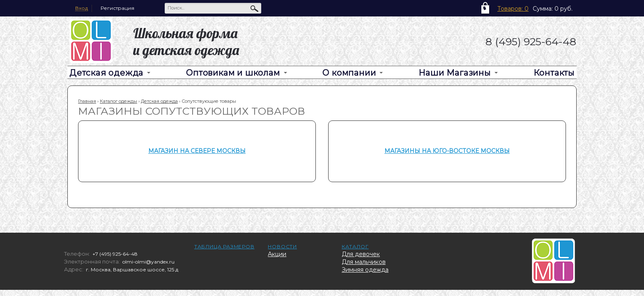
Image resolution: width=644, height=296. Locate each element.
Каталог (355, 246)
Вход (82, 8)
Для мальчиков (364, 262)
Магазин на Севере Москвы (197, 151)
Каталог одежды (118, 101)
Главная (87, 101)
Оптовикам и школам (233, 73)
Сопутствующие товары (209, 101)
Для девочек (361, 254)
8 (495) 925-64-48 (531, 42)
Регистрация (117, 8)
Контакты (554, 73)
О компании (349, 73)
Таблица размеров (224, 246)
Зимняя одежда (365, 270)
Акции (277, 254)
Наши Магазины (454, 73)
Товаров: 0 (513, 9)
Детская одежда (106, 73)
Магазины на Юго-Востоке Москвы (447, 151)
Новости (282, 246)
